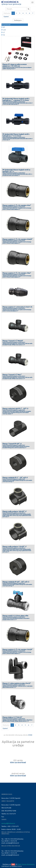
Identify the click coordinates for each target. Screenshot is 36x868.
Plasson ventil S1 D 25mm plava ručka (15, 616)
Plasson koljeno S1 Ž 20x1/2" (12, 717)
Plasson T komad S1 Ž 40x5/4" (13, 341)
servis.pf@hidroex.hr (8, 823)
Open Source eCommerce (26, 864)
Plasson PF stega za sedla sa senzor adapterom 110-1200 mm (15, 65)
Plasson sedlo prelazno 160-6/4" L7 (14, 511)
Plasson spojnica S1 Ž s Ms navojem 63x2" (17, 205)
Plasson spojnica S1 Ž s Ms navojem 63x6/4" (17, 239)
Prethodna (7, 13)
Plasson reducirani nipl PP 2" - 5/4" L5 (15, 408)
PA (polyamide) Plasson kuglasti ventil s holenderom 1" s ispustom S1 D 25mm (16, 99)
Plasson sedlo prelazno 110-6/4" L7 (14, 546)
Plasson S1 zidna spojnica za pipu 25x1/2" (17, 683)
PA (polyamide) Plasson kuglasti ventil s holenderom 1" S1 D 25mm (16, 135)
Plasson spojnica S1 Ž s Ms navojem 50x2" (17, 273)
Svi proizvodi (6, 25)
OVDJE (30, 735)
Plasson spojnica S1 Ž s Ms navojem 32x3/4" (17, 649)
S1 (4, 35)
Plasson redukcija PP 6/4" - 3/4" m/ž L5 (16, 582)
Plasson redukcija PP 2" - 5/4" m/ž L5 (15, 477)
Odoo (13, 864)
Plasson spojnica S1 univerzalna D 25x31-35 (17, 307)
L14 (4, 30)
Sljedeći (6, 17)
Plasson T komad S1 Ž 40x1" (12, 375)
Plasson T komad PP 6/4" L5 (12, 444)
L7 (4, 32)
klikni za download (18, 762)
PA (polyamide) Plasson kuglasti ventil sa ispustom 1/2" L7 (16, 170)
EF (4, 27)
